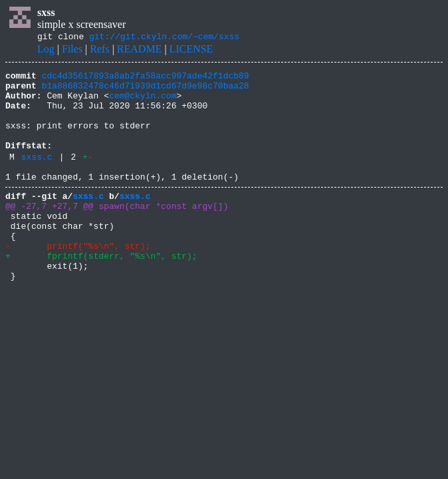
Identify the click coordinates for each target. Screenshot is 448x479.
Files (72, 51)
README (140, 51)
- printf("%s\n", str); (78, 279)
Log (46, 51)
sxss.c (37, 176)
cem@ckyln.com (143, 103)
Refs (99, 51)
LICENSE (191, 51)
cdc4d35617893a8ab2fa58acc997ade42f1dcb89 (146, 79)
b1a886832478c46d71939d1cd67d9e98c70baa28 (146, 91)
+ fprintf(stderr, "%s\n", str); (101, 291)
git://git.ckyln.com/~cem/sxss (164, 38)
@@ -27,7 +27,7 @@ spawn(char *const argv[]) (117, 232)
